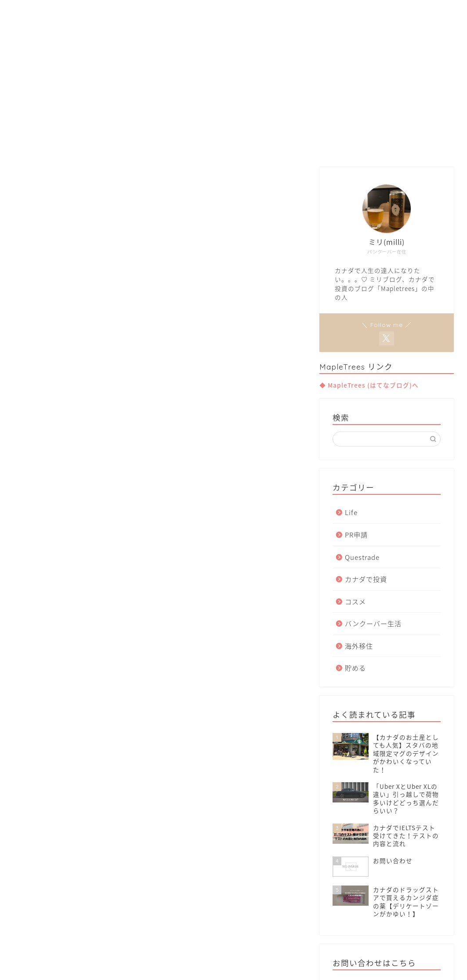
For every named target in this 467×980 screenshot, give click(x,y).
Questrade (362, 557)
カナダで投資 (366, 579)
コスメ (355, 601)
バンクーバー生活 (373, 623)
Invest (274, 144)
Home (145, 144)
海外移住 (359, 646)
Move (234, 144)
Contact (319, 144)
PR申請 (356, 535)
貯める (355, 668)
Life (351, 512)
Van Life (190, 144)
